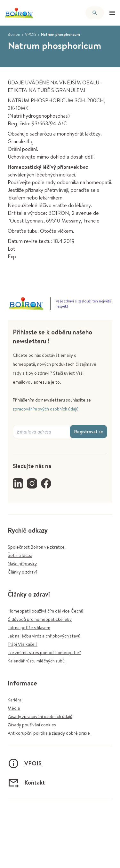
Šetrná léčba (20, 555)
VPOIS (31, 34)
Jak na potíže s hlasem (29, 628)
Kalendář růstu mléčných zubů (36, 661)
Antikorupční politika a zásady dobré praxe (49, 733)
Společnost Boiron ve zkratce (36, 547)
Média (14, 708)
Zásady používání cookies (32, 725)
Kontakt (26, 783)
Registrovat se (88, 432)
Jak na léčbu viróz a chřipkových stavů (44, 636)
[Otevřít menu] (112, 13)
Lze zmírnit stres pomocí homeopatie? (44, 653)
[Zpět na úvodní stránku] (19, 13)
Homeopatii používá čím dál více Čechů (45, 611)
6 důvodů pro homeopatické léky (40, 619)
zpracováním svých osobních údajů (46, 409)
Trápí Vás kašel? (23, 644)
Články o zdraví (22, 572)
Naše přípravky (22, 564)
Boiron (14, 34)
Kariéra (15, 700)
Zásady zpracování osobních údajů (40, 716)
